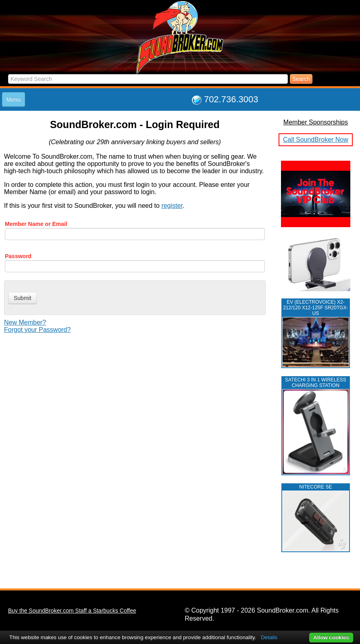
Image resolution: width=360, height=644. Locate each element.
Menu (14, 99)
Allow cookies (331, 637)
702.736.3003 (231, 99)
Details (269, 637)
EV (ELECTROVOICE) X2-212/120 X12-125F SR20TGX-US (315, 308)
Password (18, 256)
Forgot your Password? (37, 330)
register (172, 206)
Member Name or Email (36, 224)
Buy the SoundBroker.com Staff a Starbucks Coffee (72, 611)
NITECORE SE (315, 487)
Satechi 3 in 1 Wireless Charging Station (316, 383)
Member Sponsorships (316, 122)
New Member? (25, 322)
